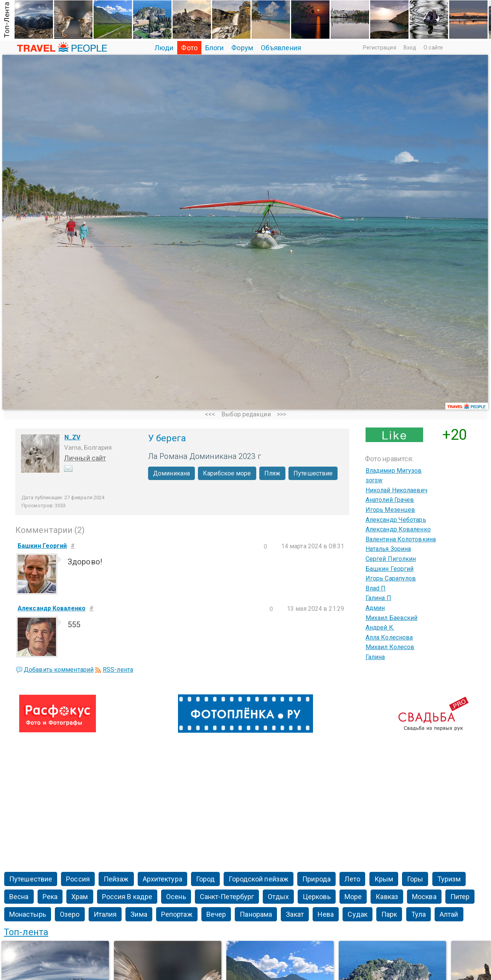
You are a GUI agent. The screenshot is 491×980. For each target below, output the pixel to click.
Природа (316, 879)
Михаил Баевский (392, 618)
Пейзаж (116, 879)
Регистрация (380, 48)
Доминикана (171, 473)
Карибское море (227, 473)
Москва (424, 897)
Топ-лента (26, 932)
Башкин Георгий (390, 569)
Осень (176, 897)
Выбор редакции (246, 414)
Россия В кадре (127, 897)
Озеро (70, 914)
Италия (105, 914)
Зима (139, 914)
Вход (410, 48)
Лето (352, 879)
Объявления (281, 48)
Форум (242, 48)
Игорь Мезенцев (390, 510)
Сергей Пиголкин (391, 559)
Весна (19, 897)
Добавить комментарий (59, 670)
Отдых (278, 897)
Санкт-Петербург (227, 897)
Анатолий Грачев (390, 500)
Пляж (272, 473)
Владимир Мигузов (394, 471)
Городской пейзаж (259, 879)
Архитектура (162, 879)
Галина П (378, 598)
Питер (460, 897)
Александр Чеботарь (396, 520)
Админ (375, 608)
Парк (389, 914)
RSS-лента (118, 670)
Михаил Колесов (390, 647)
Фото (189, 48)
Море (353, 897)
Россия (78, 879)
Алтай (449, 914)
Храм (80, 897)
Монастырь (28, 914)
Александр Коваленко (398, 529)
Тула (419, 914)
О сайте (433, 48)
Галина (375, 657)
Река (50, 897)
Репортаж (177, 914)
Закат (295, 914)
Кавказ (387, 897)
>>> (282, 414)
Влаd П (376, 588)
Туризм (449, 879)
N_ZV (72, 437)
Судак (358, 914)
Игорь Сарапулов (391, 578)
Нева (326, 914)
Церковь (317, 897)
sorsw (374, 480)
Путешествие (313, 473)
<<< (210, 414)
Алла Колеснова (389, 637)
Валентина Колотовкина (401, 539)
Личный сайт (85, 458)
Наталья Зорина (388, 549)
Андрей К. (380, 627)
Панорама (256, 914)
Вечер (216, 914)
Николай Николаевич (396, 490)
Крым (384, 879)
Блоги (215, 48)
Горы (415, 879)
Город (206, 879)
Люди (164, 48)
